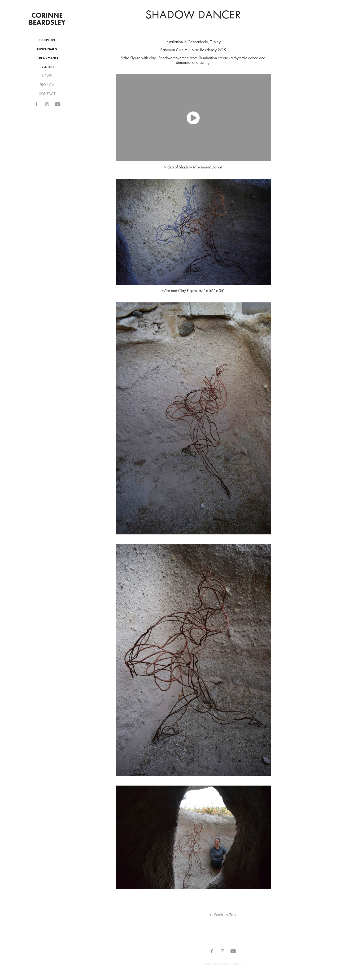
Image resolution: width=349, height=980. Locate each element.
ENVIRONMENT (47, 49)
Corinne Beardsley (47, 19)
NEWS (47, 76)
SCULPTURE (47, 40)
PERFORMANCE (47, 58)
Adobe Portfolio (231, 964)
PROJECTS (47, 67)
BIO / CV (47, 85)
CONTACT (47, 94)
